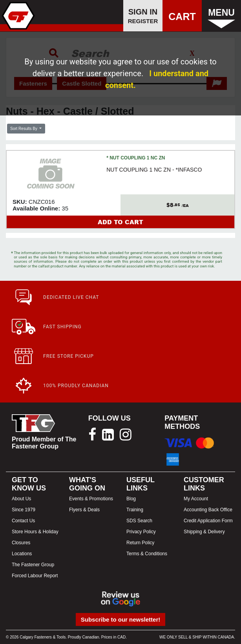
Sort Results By (24, 129)
